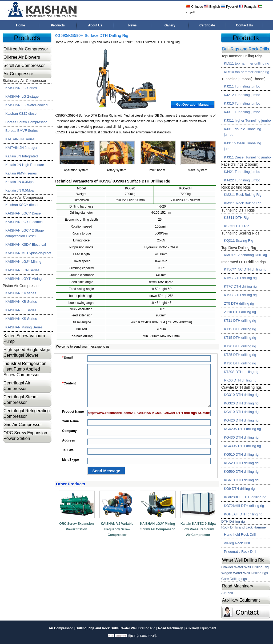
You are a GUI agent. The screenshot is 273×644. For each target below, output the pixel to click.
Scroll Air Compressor (24, 65)
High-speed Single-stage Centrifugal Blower (27, 352)
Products (58, 25)
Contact (247, 612)
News (132, 25)
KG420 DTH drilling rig (241, 420)
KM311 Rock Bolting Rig (243, 203)
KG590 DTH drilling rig (241, 472)
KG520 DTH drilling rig (241, 463)
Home (20, 25)
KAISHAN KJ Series (21, 310)
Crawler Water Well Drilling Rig (245, 567)
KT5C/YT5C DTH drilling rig (245, 269)
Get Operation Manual (193, 105)
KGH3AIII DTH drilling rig (243, 514)
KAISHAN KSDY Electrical (26, 245)
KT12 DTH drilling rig (240, 329)
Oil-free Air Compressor (26, 49)
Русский (229, 7)
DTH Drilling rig (233, 521)
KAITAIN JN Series (20, 139)
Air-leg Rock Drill (237, 543)
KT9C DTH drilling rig (240, 295)
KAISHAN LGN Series (22, 270)
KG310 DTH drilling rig (241, 395)
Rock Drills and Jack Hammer (244, 527)
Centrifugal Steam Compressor (21, 400)
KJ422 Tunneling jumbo (242, 180)
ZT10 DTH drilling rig (240, 312)
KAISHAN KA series (21, 293)
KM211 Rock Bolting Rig (243, 195)
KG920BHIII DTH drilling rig (245, 497)
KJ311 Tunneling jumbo (242, 112)
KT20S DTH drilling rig (241, 372)
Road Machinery (238, 586)
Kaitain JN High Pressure (25, 165)
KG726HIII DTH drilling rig (244, 506)
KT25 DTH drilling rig (240, 355)
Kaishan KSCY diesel (22, 205)
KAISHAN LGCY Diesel (23, 213)
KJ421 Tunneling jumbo (242, 172)
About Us (95, 25)
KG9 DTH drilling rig (239, 489)
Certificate (207, 25)
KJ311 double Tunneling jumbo (243, 132)
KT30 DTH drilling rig (240, 363)
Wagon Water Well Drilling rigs (245, 573)
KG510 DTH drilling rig (241, 454)
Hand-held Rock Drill (240, 534)
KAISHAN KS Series (21, 319)
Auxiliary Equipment (241, 600)
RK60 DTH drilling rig (240, 380)
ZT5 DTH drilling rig (239, 303)
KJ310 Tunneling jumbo (242, 103)
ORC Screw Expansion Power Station (25, 436)
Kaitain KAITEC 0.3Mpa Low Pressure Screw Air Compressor (198, 529)
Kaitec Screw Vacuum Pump (24, 339)
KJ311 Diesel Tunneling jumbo (247, 157)
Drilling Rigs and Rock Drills (97, 628)
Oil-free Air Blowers (22, 57)
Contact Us (244, 25)
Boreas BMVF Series (21, 131)
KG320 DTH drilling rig (241, 403)
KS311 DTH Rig (236, 218)
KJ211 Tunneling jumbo (242, 86)
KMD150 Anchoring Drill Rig (245, 255)
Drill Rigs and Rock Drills (101, 42)
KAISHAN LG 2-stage (22, 96)
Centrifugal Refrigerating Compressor (27, 414)
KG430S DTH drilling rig (242, 446)
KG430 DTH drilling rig (241, 437)
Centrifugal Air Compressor (17, 386)
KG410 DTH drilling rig (241, 412)
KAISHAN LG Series (21, 88)
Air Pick (227, 593)
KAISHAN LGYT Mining (23, 279)
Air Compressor (18, 74)
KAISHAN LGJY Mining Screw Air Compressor (157, 526)
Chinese (194, 7)
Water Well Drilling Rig (243, 560)
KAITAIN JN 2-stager (21, 148)
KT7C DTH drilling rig (240, 286)
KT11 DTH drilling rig (240, 321)
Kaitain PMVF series (21, 173)
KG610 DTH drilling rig (241, 480)
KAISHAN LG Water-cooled (26, 105)
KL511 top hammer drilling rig (247, 63)
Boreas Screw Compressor (26, 122)
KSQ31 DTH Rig (237, 226)
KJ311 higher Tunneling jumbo (247, 120)
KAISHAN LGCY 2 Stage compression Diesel (25, 233)
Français (248, 7)
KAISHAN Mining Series (24, 327)
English (212, 7)
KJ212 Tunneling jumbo (242, 95)
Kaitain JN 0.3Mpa (19, 182)
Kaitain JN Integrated (21, 156)
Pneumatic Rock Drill (240, 552)
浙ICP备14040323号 (142, 636)
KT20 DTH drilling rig (240, 346)
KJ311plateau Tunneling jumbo (243, 146)
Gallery (170, 25)
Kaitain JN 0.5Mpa (19, 190)
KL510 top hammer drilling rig (247, 72)
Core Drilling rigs (234, 579)
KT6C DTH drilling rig (240, 278)
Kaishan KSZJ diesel (21, 114)
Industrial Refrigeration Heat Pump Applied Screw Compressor (25, 369)
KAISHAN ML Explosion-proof (28, 253)
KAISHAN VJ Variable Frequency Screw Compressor (117, 529)
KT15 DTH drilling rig (240, 338)
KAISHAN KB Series (21, 302)
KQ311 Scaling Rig (239, 240)
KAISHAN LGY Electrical (24, 222)
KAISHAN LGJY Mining (23, 262)
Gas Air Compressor (23, 425)
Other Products (71, 484)
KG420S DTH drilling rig (242, 429)
